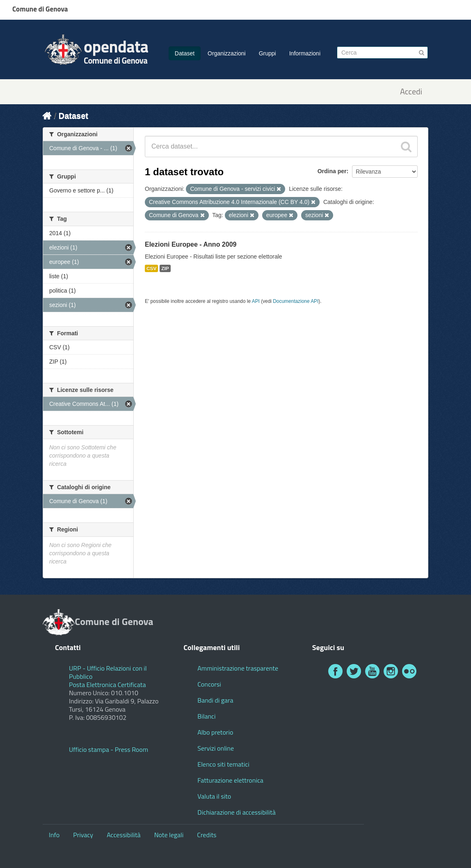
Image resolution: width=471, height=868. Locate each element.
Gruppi (268, 53)
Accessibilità (123, 835)
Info (54, 835)
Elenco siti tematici (223, 764)
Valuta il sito (214, 796)
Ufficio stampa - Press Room (109, 749)
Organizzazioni (227, 53)
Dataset (185, 53)
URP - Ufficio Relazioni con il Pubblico (108, 672)
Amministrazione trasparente (238, 668)
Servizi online (216, 748)
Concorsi (209, 684)
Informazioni (305, 53)
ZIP (165, 268)
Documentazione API (296, 301)
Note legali (169, 835)
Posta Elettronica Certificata (107, 685)
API (256, 301)
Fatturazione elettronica (230, 780)
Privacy (83, 835)
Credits (207, 835)
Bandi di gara (215, 700)
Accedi (411, 92)
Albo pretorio (215, 732)
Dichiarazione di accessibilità (236, 812)
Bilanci (206, 716)
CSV (151, 268)
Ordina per (332, 171)
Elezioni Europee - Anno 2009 (191, 244)
